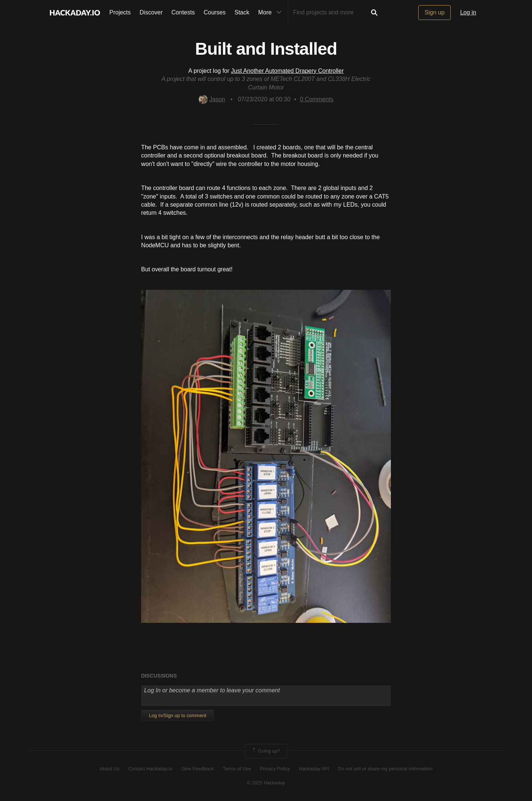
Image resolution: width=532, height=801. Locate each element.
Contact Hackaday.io (151, 769)
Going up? (266, 751)
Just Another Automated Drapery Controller (287, 71)
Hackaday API (314, 769)
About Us (110, 769)
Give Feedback (197, 769)
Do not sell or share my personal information (385, 769)
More (272, 13)
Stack (242, 12)
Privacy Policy (275, 769)
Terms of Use (237, 769)
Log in (468, 12)
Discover (151, 12)
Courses (215, 12)
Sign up (434, 12)
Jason (212, 99)
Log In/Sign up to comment (178, 715)
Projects (120, 12)
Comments (317, 99)
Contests (183, 12)
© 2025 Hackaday (266, 783)
